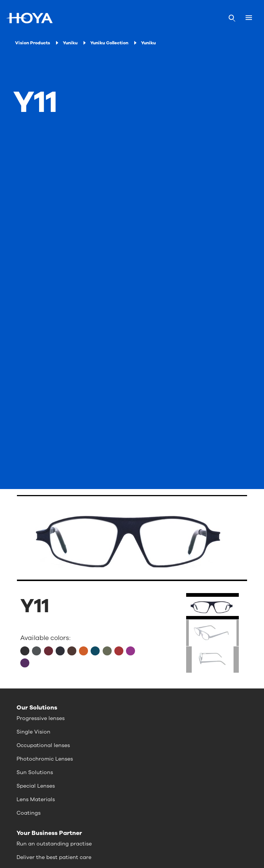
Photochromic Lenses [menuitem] (45, 759)
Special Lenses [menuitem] (36, 786)
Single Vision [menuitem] (33, 732)
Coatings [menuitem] (29, 813)
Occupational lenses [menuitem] (43, 745)
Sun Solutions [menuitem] (35, 772)
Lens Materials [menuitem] (36, 799)
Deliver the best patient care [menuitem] (54, 857)
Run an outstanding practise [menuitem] (54, 844)
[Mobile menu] (249, 18)
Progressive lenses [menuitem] (41, 718)
